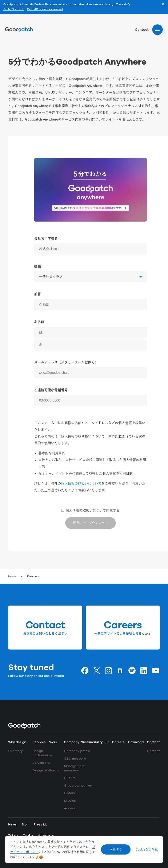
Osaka (28, 835)
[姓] (91, 390)
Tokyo (13, 835)
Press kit (40, 825)
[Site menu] (157, 30)
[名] (91, 403)
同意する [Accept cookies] (116, 849)
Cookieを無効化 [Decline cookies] (147, 849)
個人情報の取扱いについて (81, 541)
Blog (25, 825)
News (12, 825)
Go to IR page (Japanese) (45, 9)
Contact (142, 30)
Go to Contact (13, 9)
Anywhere (46, 835)
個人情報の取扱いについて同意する (93, 568)
